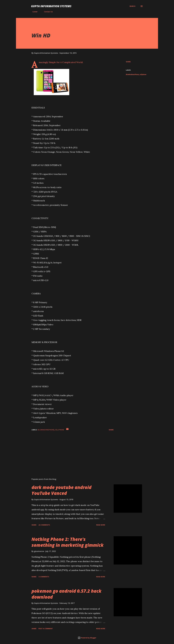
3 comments (44, 577)
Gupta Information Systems (51, 6)
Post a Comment (46, 629)
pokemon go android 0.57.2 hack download (66, 594)
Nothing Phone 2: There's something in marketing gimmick (68, 542)
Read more (101, 525)
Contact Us (47, 12)
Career (34, 12)
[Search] (132, 6)
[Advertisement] (69, 450)
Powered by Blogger (87, 638)
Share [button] (128, 62)
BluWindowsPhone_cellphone (136, 74)
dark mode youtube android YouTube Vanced (61, 490)
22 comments (44, 525)
